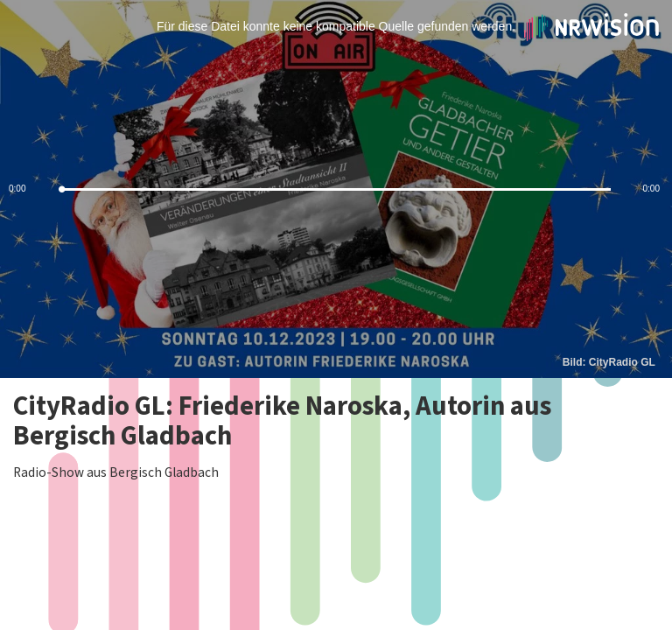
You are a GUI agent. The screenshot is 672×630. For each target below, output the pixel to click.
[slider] (336, 189)
